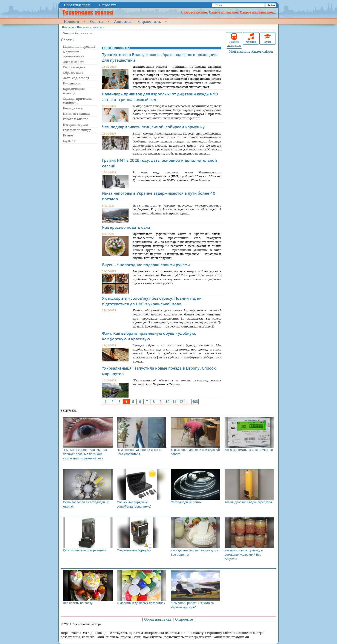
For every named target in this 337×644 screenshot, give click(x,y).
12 (181, 402)
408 (195, 402)
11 (174, 402)
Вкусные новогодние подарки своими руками (146, 265)
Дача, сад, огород (76, 78)
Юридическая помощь (74, 91)
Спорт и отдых (74, 67)
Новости (72, 21)
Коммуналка (73, 108)
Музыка (69, 141)
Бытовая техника (76, 114)
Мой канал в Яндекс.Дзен (251, 51)
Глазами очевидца (77, 130)
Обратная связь (78, 5)
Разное (68, 135)
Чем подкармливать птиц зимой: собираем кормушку (153, 127)
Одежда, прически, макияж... (78, 101)
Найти (271, 5)
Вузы (268, 38)
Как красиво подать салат (127, 227)
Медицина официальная (74, 54)
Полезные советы (89, 27)
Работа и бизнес (75, 119)
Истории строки (76, 125)
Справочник (150, 21)
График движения (234, 40)
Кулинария (72, 83)
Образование (73, 73)
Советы (97, 21)
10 (167, 402)
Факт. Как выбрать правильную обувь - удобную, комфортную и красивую (149, 336)
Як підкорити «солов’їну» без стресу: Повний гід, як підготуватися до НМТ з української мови (152, 301)
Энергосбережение (78, 33)
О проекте (108, 5)
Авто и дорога (74, 62)
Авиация (122, 21)
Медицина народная (79, 47)
